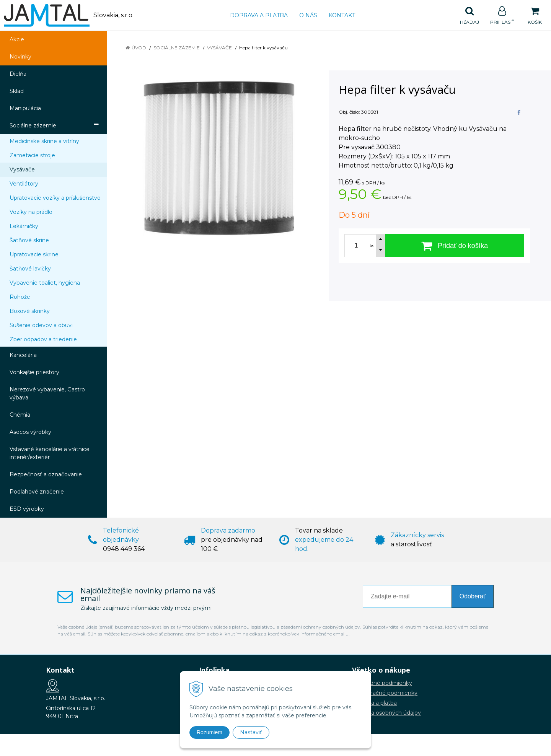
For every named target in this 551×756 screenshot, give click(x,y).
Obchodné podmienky (382, 683)
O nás (308, 15)
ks (372, 246)
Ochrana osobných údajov (386, 713)
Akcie (17, 39)
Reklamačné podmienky (385, 693)
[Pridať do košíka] (455, 246)
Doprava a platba (259, 15)
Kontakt (342, 15)
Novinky (20, 57)
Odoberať (473, 596)
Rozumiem (209, 732)
